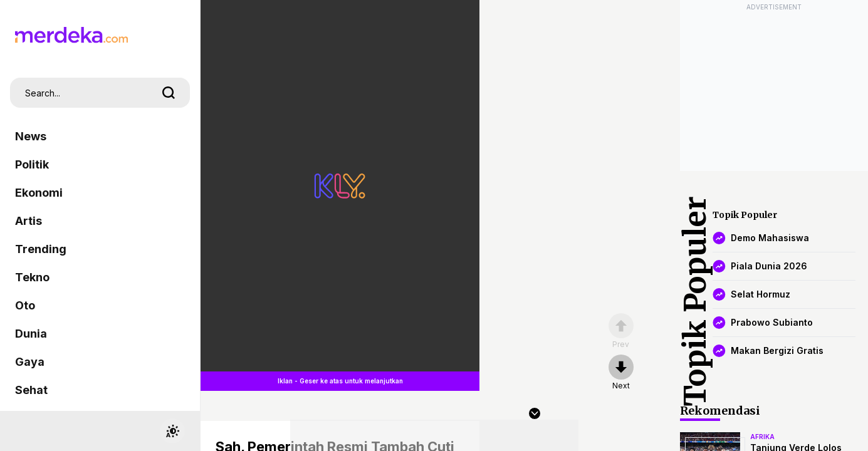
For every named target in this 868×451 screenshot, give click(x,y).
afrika (762, 437)
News (31, 136)
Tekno (32, 277)
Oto (25, 305)
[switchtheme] (172, 431)
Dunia (31, 334)
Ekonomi (39, 193)
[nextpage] (621, 373)
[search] (169, 93)
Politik (32, 164)
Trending (41, 249)
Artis (29, 221)
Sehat (31, 390)
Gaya (30, 362)
